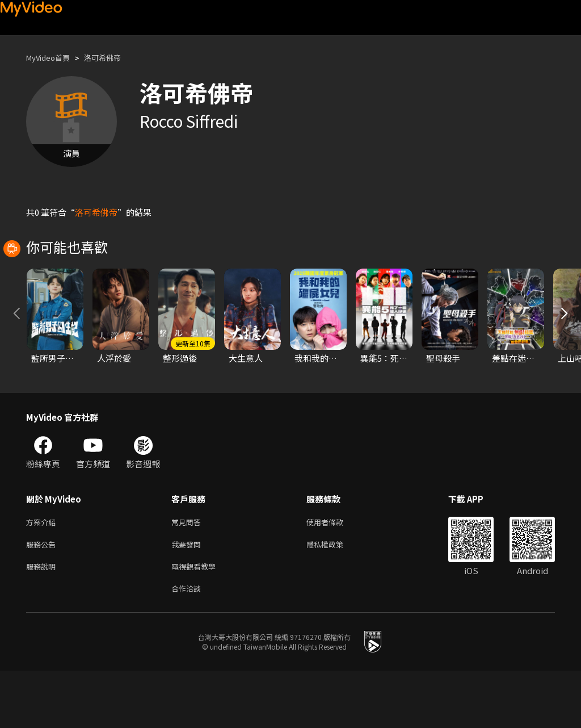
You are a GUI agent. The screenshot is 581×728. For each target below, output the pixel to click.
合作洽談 (188, 645)
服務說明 (43, 621)
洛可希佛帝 (113, 58)
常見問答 (188, 573)
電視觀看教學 (197, 621)
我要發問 (188, 597)
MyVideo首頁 (52, 58)
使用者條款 (334, 573)
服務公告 (43, 597)
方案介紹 (43, 573)
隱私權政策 (334, 597)
